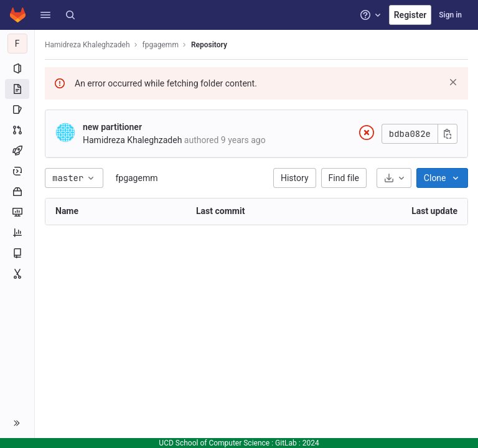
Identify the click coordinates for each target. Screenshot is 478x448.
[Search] (70, 15)
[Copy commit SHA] (448, 134)
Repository (209, 45)
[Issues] (17, 110)
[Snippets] (17, 274)
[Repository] (17, 89)
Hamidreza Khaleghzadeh (87, 45)
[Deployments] (17, 171)
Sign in (450, 15)
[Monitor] (17, 212)
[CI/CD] (17, 151)
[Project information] (17, 68)
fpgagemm (136, 178)
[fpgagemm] (17, 44)
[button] (45, 15)
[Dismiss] (453, 82)
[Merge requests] (17, 130)
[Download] (394, 178)
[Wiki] (17, 253)
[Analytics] (17, 233)
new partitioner (112, 127)
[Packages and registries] (17, 192)
